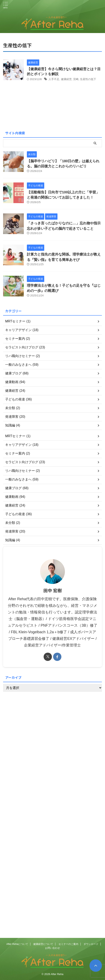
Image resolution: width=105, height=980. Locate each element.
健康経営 (66, 79)
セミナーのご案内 (68, 944)
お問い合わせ (52, 948)
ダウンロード (91, 944)
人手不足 (54, 79)
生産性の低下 (88, 79)
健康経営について (43, 944)
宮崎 (76, 79)
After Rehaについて (17, 944)
